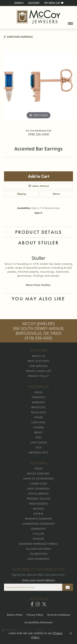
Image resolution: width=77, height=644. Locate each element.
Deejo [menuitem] (39, 469)
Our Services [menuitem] (38, 366)
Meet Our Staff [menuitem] (39, 361)
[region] (38, 85)
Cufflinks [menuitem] (38, 422)
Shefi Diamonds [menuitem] (38, 489)
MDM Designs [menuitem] (38, 504)
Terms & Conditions (59, 615)
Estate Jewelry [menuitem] (38, 494)
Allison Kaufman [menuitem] (39, 549)
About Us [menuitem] (39, 356)
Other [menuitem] (38, 417)
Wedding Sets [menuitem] (39, 453)
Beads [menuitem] (39, 432)
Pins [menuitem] (38, 437)
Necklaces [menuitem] (38, 412)
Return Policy (15, 615)
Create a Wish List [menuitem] (38, 371)
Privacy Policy (35, 615)
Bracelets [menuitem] (38, 407)
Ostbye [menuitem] (38, 514)
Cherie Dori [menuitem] (38, 484)
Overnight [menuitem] (38, 529)
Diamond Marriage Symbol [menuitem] (39, 544)
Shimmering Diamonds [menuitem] (38, 524)
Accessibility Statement (38, 622)
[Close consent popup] (71, 633)
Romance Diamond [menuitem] (38, 519)
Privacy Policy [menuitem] (38, 376)
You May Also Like (38, 299)
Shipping (21, 194)
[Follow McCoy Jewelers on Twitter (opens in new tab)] (44, 604)
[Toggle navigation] (70, 23)
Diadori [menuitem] (38, 539)
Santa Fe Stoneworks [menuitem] (38, 479)
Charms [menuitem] (38, 427)
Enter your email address (39, 580)
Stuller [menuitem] (38, 534)
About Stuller (38, 243)
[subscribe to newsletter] (68, 587)
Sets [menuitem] (38, 447)
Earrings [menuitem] (38, 402)
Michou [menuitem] (38, 509)
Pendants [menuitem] (38, 397)
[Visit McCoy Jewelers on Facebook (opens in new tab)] (32, 604)
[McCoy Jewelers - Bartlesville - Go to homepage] (38, 17)
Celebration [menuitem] (38, 554)
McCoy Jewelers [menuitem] (38, 474)
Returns (56, 194)
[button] (18, 3)
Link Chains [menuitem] (39, 442)
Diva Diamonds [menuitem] (38, 559)
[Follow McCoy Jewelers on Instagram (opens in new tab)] (38, 604)
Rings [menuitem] (38, 392)
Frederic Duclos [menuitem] (38, 499)
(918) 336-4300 (39, 134)
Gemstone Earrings (20, 37)
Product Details (39, 232)
